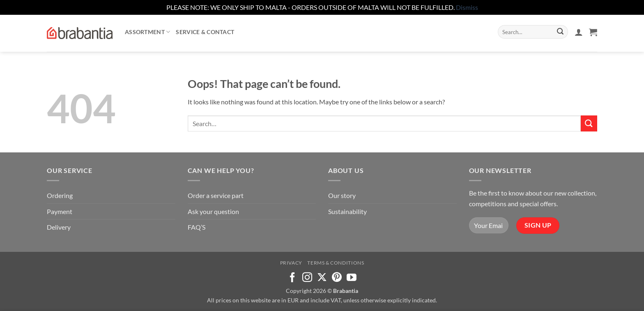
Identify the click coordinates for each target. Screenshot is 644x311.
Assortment (147, 32)
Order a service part (216, 195)
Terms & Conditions (336, 263)
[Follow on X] (322, 278)
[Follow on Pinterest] (337, 278)
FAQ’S (197, 227)
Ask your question (213, 211)
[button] (579, 32)
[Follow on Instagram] (307, 278)
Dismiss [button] (467, 7)
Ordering (60, 195)
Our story (342, 195)
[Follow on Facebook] (292, 278)
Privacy (291, 263)
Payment (60, 211)
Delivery (59, 227)
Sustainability (347, 211)
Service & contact (205, 32)
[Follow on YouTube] (352, 278)
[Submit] (560, 32)
